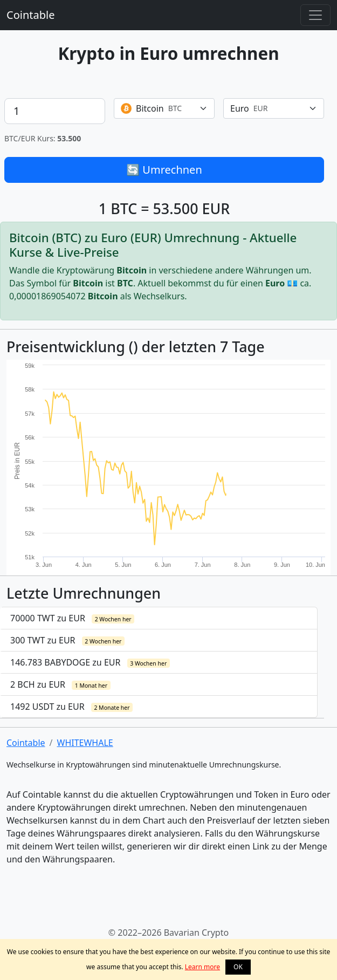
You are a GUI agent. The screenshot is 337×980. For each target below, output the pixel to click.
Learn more (202, 967)
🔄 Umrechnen (164, 170)
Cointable (30, 15)
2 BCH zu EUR (60, 684)
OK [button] (238, 967)
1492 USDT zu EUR (71, 707)
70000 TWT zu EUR (72, 618)
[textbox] (158, 108)
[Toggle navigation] (315, 15)
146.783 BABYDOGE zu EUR (90, 662)
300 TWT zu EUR (67, 640)
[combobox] (164, 108)
